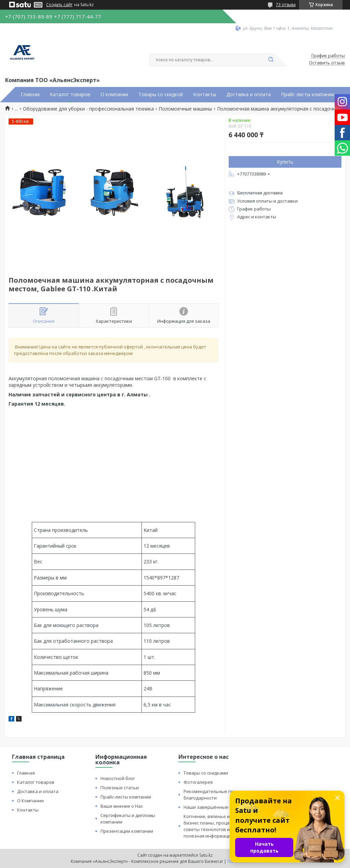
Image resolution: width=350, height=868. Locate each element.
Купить (285, 162)
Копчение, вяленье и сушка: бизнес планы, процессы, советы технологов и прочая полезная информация (215, 826)
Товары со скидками (206, 773)
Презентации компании (127, 831)
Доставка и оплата (248, 94)
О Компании (30, 801)
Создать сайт (59, 5)
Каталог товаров (70, 94)
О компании (114, 94)
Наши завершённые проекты (216, 807)
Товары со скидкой (161, 94)
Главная (30, 94)
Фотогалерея (198, 782)
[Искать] (271, 60)
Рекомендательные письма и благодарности (216, 795)
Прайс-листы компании (126, 797)
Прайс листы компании (308, 94)
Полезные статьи (120, 788)
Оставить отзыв (327, 63)
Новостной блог (118, 778)
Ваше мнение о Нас (122, 806)
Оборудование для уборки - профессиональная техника (88, 109)
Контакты (205, 94)
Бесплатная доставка (260, 193)
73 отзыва (286, 5)
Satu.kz (206, 855)
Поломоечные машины (185, 109)
